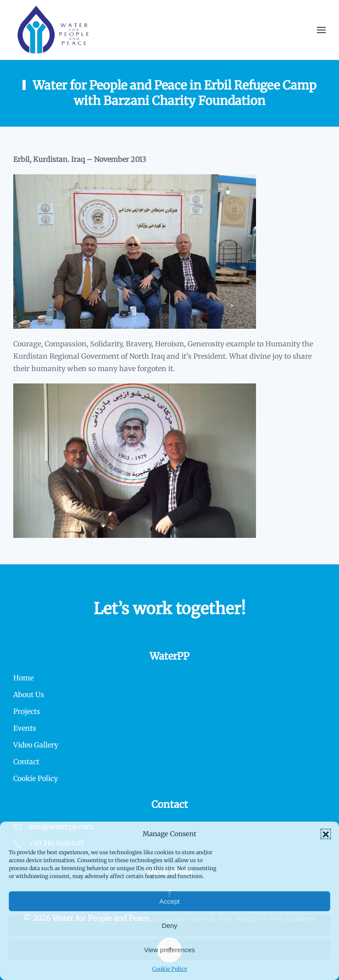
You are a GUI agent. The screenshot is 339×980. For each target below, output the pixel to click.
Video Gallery (36, 745)
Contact (26, 762)
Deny (169, 926)
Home (23, 678)
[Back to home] (53, 30)
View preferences (169, 950)
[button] (326, 834)
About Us (29, 695)
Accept (169, 901)
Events (25, 728)
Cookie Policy (170, 969)
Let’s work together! (169, 609)
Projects (27, 711)
